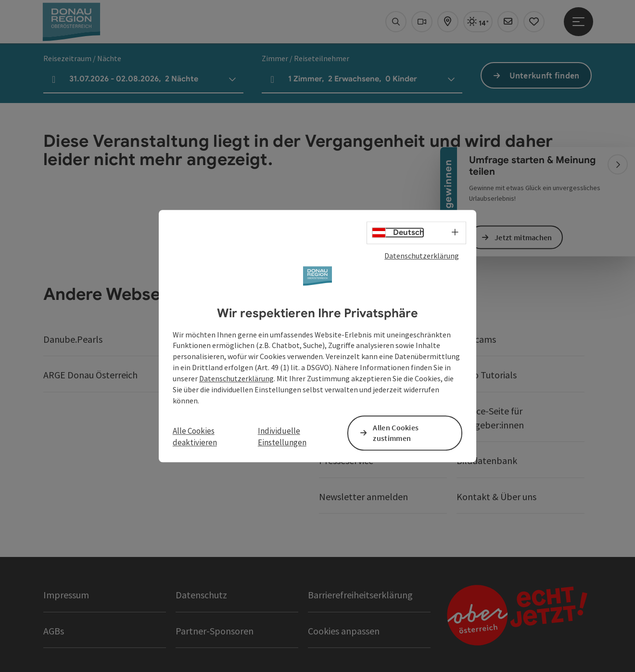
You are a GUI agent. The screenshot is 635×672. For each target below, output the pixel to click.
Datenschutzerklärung (422, 256)
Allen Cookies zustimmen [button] (396, 433)
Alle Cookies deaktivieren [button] (195, 437)
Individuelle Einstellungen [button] (282, 437)
